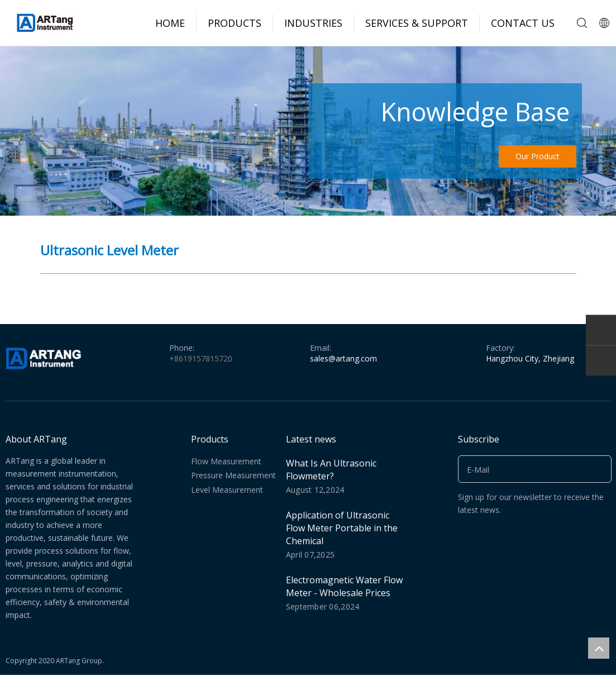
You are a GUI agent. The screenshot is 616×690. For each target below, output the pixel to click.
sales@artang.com (343, 358)
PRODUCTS (235, 23)
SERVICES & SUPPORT (417, 23)
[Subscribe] (599, 469)
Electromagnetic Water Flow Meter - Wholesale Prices (344, 586)
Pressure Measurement (233, 475)
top (599, 648)
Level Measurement (227, 490)
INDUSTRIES (313, 23)
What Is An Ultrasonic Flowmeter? (331, 470)
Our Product (538, 156)
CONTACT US (523, 23)
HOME (170, 23)
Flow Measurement (226, 461)
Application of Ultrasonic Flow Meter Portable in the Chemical (342, 528)
